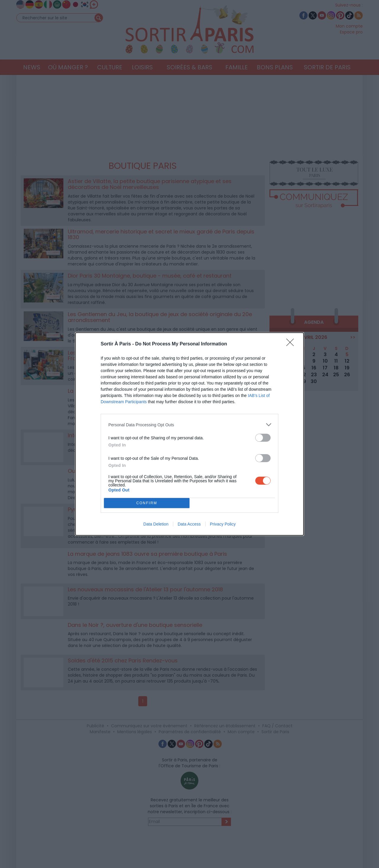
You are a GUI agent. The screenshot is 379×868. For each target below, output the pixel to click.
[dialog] (189, 434)
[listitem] (189, 425)
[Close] (292, 344)
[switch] (263, 438)
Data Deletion (156, 524)
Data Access (189, 524)
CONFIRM (147, 503)
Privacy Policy (223, 524)
